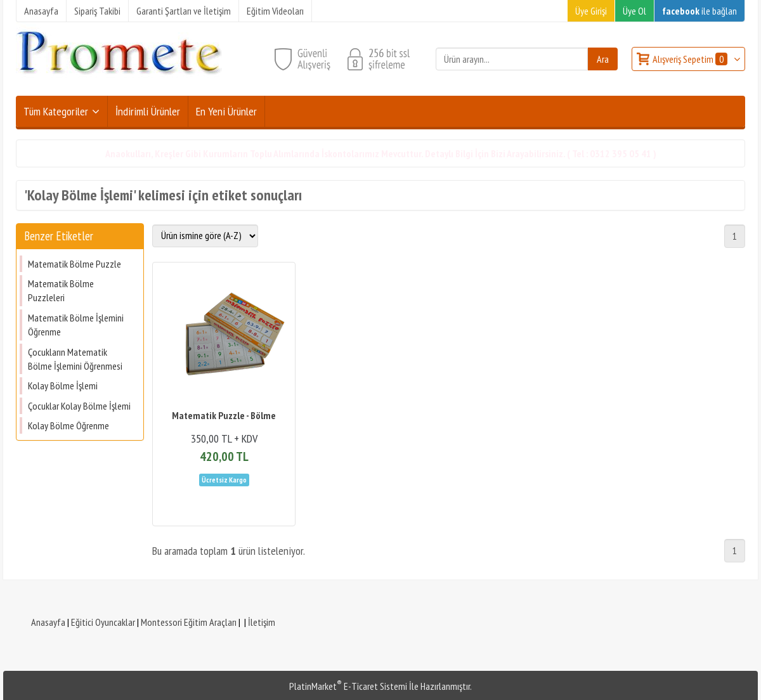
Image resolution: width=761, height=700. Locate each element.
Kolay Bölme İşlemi (63, 386)
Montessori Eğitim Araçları (189, 622)
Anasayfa (48, 622)
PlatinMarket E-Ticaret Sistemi (348, 686)
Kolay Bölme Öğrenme (68, 425)
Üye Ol (634, 11)
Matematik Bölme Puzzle (75, 264)
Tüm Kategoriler (56, 111)
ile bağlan (699, 11)
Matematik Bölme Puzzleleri (61, 290)
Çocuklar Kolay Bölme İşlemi (79, 406)
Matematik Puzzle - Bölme (224, 415)
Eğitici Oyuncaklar (103, 622)
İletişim (262, 622)
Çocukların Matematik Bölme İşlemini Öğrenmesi (75, 359)
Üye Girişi (591, 11)
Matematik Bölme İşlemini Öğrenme (76, 325)
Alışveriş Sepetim (691, 59)
